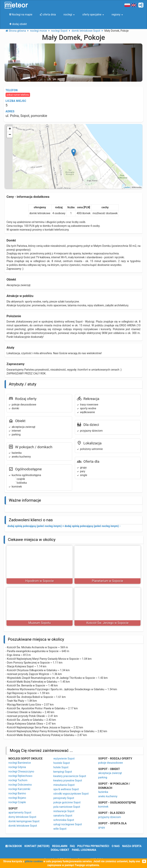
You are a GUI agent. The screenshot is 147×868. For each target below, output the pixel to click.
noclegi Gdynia (17, 767)
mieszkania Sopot (64, 785)
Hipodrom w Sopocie (39, 581)
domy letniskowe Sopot (22, 817)
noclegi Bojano (17, 798)
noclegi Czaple (17, 802)
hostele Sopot (62, 763)
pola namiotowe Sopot (67, 807)
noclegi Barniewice (20, 763)
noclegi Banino (17, 793)
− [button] (10, 135)
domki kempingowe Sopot (24, 821)
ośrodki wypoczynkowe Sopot (71, 794)
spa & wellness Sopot (66, 789)
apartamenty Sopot (20, 812)
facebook (14, 846)
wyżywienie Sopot (64, 759)
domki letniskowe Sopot (23, 826)
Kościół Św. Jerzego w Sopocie (107, 623)
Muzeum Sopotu (40, 623)
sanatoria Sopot (63, 816)
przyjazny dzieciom (110, 817)
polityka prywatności (93, 846)
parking (103, 777)
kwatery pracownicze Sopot (70, 776)
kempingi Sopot (63, 772)
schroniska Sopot (64, 820)
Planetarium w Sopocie (108, 581)
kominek (103, 807)
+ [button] (10, 129)
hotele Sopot (61, 767)
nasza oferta (132, 846)
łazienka (103, 792)
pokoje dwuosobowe (110, 763)
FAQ (72, 846)
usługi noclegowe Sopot (68, 824)
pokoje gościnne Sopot (67, 802)
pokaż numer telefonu (18, 95)
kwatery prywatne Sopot (68, 780)
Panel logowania (84, 850)
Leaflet (127, 187)
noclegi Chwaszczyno (21, 771)
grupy (102, 827)
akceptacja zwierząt (110, 773)
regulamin (60, 846)
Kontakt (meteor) (37, 846)
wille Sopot (60, 829)
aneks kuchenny (108, 796)
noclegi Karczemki (19, 789)
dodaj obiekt (60, 850)
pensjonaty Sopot (64, 798)
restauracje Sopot (64, 811)
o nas (116, 846)
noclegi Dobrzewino (20, 785)
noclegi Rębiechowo (20, 776)
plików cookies (34, 861)
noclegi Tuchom (18, 780)
